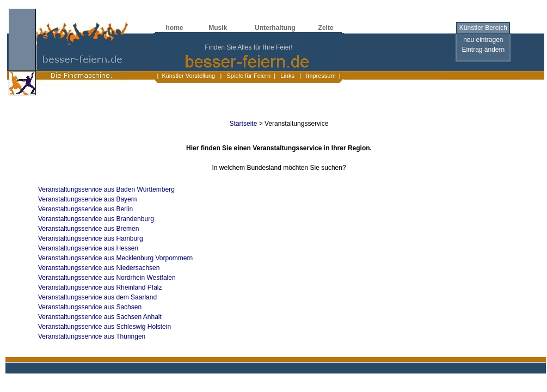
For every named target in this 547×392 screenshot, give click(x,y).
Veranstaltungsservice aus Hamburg (91, 238)
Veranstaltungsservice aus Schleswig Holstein (105, 327)
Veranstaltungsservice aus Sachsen (90, 307)
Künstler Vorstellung (188, 76)
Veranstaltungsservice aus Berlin (85, 209)
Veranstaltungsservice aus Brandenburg (96, 219)
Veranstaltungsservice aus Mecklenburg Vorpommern (115, 258)
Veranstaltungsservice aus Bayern (87, 199)
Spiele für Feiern (248, 76)
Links (287, 76)
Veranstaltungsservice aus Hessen (88, 248)
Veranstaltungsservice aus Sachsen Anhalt (100, 317)
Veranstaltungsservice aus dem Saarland (97, 297)
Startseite (244, 124)
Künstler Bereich (483, 28)
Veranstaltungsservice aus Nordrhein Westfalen (107, 278)
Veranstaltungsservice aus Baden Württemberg (106, 189)
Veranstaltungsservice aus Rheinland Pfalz (100, 287)
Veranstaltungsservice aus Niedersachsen (99, 268)
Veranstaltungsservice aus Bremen (88, 229)
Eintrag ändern (483, 50)
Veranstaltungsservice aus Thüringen (92, 336)
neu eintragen (483, 40)
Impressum (320, 76)
